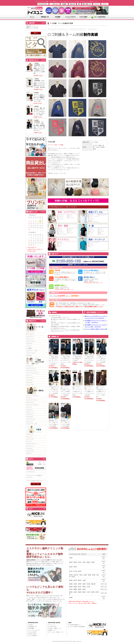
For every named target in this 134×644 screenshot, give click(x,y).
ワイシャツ (92, 230)
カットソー (31, 339)
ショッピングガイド (35, 630)
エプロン (30, 344)
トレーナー (31, 439)
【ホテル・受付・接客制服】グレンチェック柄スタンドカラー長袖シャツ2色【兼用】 (54, 423)
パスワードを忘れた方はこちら (34, 481)
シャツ (30, 441)
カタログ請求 (33, 632)
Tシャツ (30, 437)
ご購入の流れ (53, 627)
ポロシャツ (31, 434)
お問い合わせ (33, 634)
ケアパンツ (31, 446)
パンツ (30, 346)
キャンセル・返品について (57, 632)
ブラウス (30, 417)
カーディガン (32, 341)
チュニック (31, 332)
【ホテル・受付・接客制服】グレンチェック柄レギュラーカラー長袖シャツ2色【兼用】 (65, 423)
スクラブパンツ (32, 368)
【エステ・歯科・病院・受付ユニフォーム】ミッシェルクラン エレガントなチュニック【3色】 (39, 112)
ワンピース (31, 334)
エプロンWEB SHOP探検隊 (77, 627)
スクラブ (30, 366)
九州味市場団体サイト (76, 625)
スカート (30, 410)
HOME (31, 625)
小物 (100, 233)
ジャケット (31, 336)
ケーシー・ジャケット (94, 216)
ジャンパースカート (33, 405)
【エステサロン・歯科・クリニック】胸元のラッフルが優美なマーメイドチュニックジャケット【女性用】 (101, 391)
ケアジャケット (32, 444)
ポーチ (30, 453)
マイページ (52, 625)
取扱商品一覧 (33, 627)
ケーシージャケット (33, 373)
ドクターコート (32, 371)
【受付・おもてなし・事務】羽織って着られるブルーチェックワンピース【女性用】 (89, 359)
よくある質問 (33, 636)
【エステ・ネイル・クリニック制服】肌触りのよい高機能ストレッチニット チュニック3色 (39, 98)
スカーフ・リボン (33, 351)
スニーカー (31, 385)
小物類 (30, 348)
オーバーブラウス (33, 395)
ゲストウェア (32, 353)
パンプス (30, 421)
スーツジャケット (33, 400)
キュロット (31, 414)
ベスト (30, 398)
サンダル (30, 382)
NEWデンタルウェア (94, 222)
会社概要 (31, 628)
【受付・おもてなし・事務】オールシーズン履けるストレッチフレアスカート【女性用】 (101, 359)
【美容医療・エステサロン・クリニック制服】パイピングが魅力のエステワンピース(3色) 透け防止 (39, 84)
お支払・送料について (55, 628)
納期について (53, 630)
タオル (30, 355)
